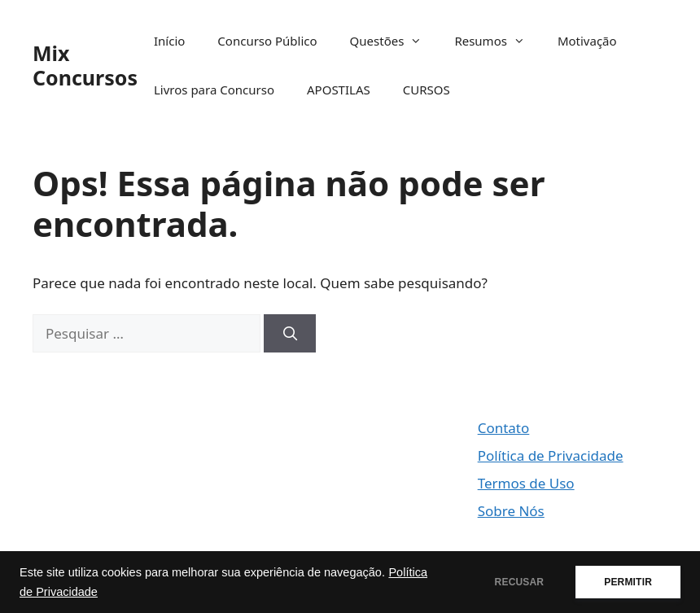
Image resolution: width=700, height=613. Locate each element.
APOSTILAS (339, 90)
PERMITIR (628, 582)
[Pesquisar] (290, 334)
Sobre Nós (511, 511)
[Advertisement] (127, 499)
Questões (394, 41)
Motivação (587, 41)
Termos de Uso (526, 483)
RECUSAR (520, 582)
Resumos (498, 41)
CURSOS (427, 90)
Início (169, 41)
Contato (504, 428)
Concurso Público (267, 41)
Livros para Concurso (214, 90)
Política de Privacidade (551, 455)
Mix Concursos (85, 65)
